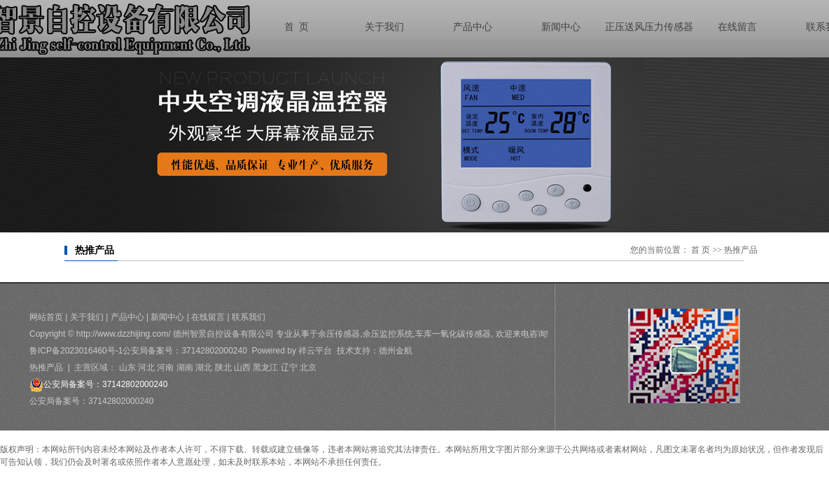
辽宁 (289, 367)
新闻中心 (167, 317)
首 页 (701, 250)
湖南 (185, 367)
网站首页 (46, 317)
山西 (242, 367)
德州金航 (396, 351)
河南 (165, 367)
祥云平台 (315, 351)
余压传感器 (339, 334)
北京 (308, 367)
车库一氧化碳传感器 (453, 334)
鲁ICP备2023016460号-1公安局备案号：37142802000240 (138, 351)
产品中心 (127, 317)
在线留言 (208, 317)
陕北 (223, 367)
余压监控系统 (388, 334)
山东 (127, 367)
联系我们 (249, 317)
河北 (146, 367)
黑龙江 (265, 367)
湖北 (204, 367)
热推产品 (46, 367)
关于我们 (87, 317)
